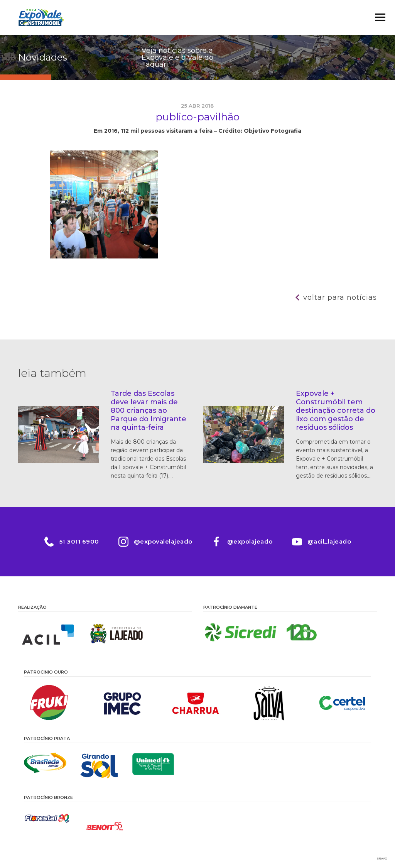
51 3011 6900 (79, 541)
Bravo (382, 859)
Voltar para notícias (340, 297)
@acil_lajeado (329, 541)
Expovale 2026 (41, 17)
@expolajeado (250, 541)
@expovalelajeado (163, 541)
